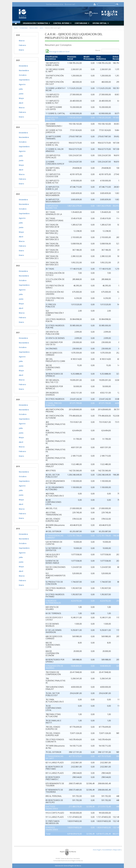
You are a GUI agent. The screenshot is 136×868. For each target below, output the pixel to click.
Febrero (22, 45)
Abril (21, 103)
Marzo (22, 41)
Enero (21, 50)
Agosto (22, 84)
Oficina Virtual (100, 23)
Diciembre (23, 66)
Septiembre (24, 80)
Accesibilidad (107, 850)
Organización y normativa (35, 23)
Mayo (21, 98)
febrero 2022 (34, 28)
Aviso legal (97, 850)
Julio (21, 89)
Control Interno (61, 23)
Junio (21, 94)
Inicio (16, 28)
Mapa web (117, 850)
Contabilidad (81, 23)
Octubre (23, 75)
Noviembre (24, 70)
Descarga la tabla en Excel (58, 52)
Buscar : (107, 51)
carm (41, 28)
